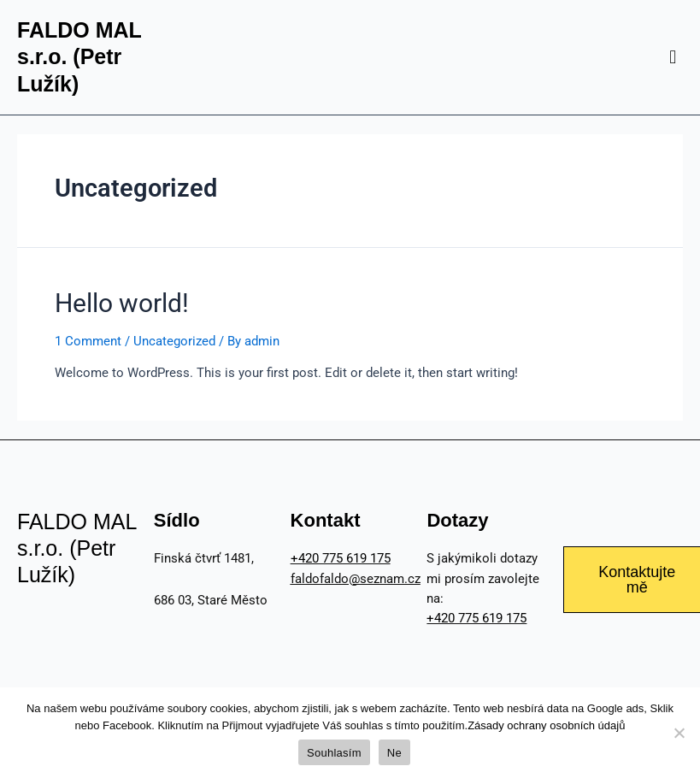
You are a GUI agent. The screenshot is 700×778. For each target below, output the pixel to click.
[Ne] (679, 733)
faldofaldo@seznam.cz (356, 579)
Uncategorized (174, 341)
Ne (394, 753)
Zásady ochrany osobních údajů (546, 725)
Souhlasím (334, 753)
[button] (673, 57)
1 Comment (88, 341)
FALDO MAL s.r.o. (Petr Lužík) (79, 57)
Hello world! (122, 303)
